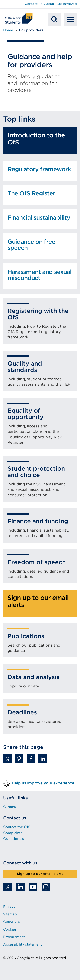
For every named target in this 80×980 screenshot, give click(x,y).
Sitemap (10, 914)
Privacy (9, 906)
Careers (9, 807)
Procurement (14, 937)
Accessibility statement (23, 944)
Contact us (33, 4)
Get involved (67, 4)
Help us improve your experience (43, 783)
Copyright (12, 922)
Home (8, 30)
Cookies (10, 929)
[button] (7, 759)
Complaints (13, 833)
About (49, 4)
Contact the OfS (17, 827)
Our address (14, 839)
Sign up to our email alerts (40, 874)
